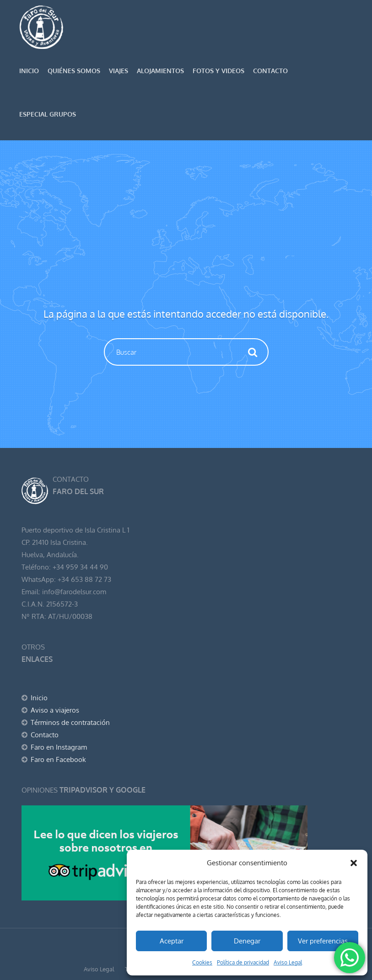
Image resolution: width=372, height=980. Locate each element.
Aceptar (172, 941)
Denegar (247, 941)
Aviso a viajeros (55, 710)
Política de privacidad (243, 962)
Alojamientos (160, 71)
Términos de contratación (70, 722)
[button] (354, 863)
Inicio (29, 71)
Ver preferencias (323, 941)
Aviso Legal (288, 962)
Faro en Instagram (59, 747)
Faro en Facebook (58, 759)
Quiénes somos (74, 71)
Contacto (270, 71)
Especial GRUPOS (48, 114)
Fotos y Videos (218, 71)
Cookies (202, 962)
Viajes (119, 71)
